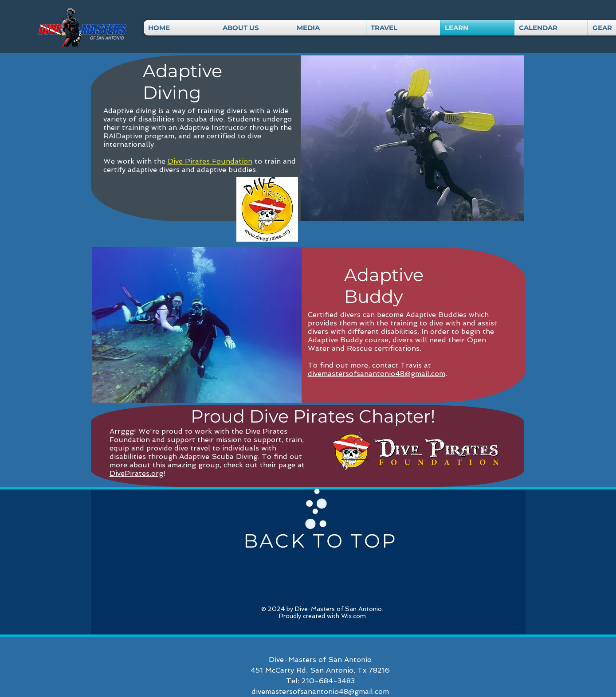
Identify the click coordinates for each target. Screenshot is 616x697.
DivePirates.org (136, 473)
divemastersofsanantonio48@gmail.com (377, 374)
